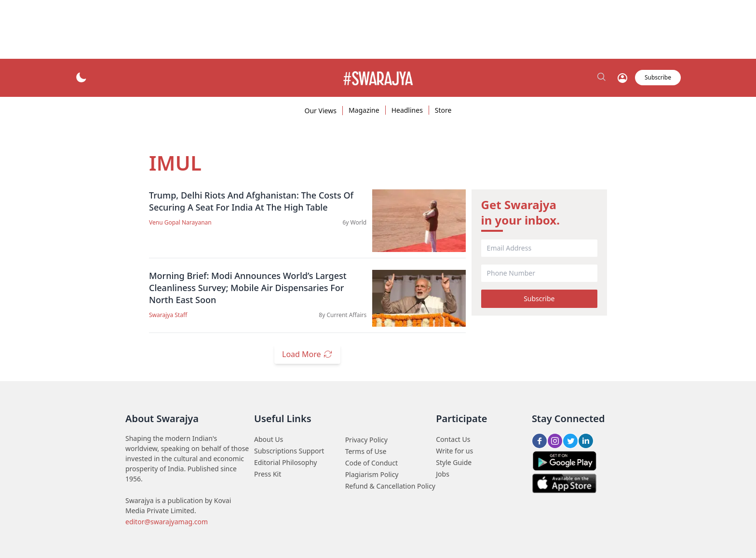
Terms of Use (366, 451)
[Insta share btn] (555, 441)
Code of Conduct (371, 463)
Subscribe (539, 299)
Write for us (454, 451)
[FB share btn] (540, 441)
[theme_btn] (81, 78)
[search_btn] (602, 78)
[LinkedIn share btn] (586, 441)
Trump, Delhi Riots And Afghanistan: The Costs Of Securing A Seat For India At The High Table (251, 201)
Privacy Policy (366, 440)
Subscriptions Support (289, 451)
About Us (269, 439)
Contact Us (453, 439)
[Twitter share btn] (570, 441)
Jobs (443, 474)
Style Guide (454, 462)
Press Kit (268, 474)
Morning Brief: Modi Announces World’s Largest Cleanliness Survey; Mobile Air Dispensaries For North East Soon (248, 288)
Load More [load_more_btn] (307, 354)
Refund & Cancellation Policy (390, 486)
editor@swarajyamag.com (167, 522)
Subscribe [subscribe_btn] (658, 77)
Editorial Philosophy (285, 462)
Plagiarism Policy (372, 474)
